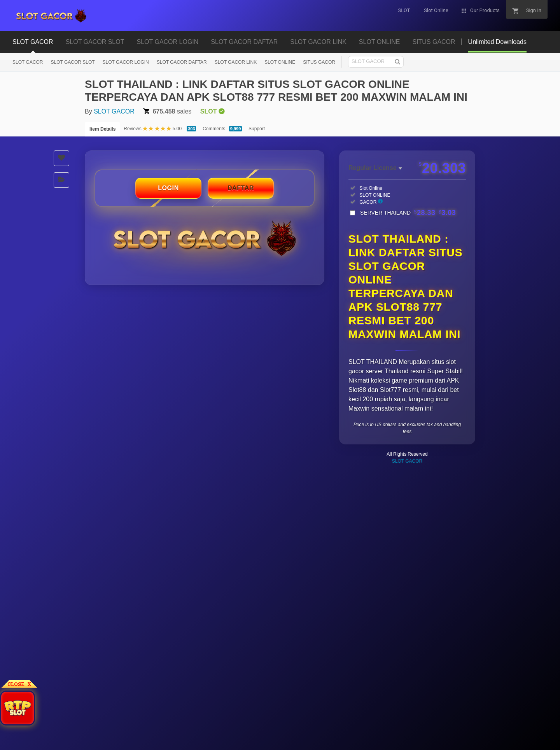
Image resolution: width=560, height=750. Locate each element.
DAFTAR (241, 188)
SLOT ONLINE (380, 42)
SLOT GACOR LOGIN (167, 42)
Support (257, 129)
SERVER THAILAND (408, 213)
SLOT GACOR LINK (318, 42)
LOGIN (168, 188)
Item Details (102, 129)
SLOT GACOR (33, 42)
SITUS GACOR (434, 42)
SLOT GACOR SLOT (95, 42)
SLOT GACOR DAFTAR (244, 42)
